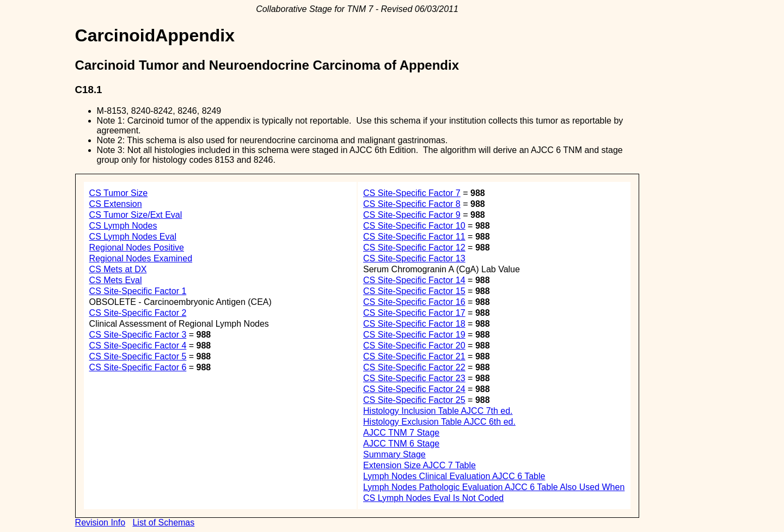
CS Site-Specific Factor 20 (414, 346)
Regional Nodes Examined (141, 258)
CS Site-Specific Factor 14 (414, 280)
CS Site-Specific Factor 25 (414, 400)
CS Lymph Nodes (123, 226)
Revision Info (100, 522)
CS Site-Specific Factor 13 (414, 258)
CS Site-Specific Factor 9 (412, 215)
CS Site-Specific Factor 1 (138, 291)
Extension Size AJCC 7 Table (419, 465)
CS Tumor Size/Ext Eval (136, 215)
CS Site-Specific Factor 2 (138, 313)
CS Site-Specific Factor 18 (414, 324)
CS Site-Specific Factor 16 (414, 302)
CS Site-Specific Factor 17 (414, 313)
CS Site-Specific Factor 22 (414, 367)
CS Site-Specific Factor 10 (414, 226)
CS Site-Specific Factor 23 (414, 378)
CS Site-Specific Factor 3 (138, 335)
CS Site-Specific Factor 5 (138, 356)
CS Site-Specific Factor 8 (412, 204)
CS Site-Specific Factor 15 (414, 291)
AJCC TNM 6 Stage (401, 444)
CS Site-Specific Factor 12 (414, 247)
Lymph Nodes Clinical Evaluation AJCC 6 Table (454, 476)
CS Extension (116, 204)
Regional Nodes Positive (137, 247)
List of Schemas (163, 522)
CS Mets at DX (118, 269)
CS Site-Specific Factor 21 (414, 356)
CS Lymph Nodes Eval (133, 237)
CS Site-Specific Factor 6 (138, 367)
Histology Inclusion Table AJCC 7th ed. (438, 411)
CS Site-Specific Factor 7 (412, 193)
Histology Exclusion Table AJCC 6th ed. (439, 422)
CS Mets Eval (116, 280)
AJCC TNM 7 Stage (401, 433)
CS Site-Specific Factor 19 (414, 335)
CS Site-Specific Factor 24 (414, 389)
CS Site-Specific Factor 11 (414, 237)
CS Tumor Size (119, 193)
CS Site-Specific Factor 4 (138, 346)
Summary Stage (394, 454)
